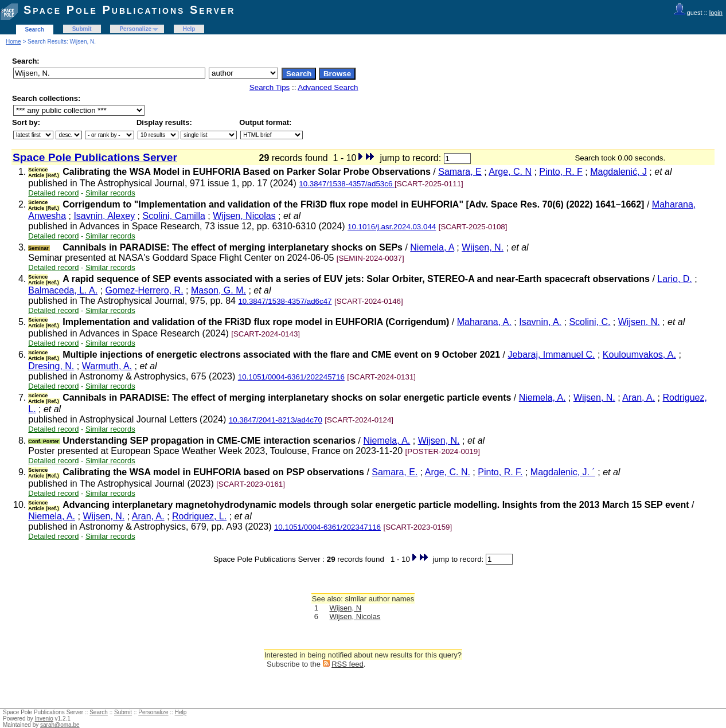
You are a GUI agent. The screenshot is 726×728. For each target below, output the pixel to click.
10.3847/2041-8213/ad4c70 (276, 420)
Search (35, 30)
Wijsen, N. (483, 247)
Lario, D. (674, 279)
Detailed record (53, 193)
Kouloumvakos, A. (639, 355)
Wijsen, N (346, 608)
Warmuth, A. (107, 366)
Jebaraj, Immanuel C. (551, 355)
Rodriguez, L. (199, 516)
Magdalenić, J (618, 172)
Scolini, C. (590, 322)
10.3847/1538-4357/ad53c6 (347, 184)
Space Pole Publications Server (129, 10)
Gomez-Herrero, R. (145, 290)
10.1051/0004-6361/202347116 (327, 527)
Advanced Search (328, 87)
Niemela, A (432, 247)
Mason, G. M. (218, 290)
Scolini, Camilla (174, 216)
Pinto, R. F (561, 172)
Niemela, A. (542, 398)
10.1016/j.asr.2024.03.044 (392, 227)
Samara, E (460, 172)
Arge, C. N (510, 172)
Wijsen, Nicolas (244, 216)
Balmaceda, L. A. (63, 290)
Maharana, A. (484, 322)
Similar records (110, 193)
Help (189, 29)
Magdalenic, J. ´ (563, 472)
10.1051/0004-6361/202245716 (291, 377)
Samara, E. (395, 472)
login (716, 13)
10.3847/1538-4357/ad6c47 (285, 301)
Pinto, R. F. (500, 472)
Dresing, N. (51, 366)
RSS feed (348, 664)
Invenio (44, 719)
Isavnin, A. (540, 322)
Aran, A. (639, 398)
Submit (82, 29)
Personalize (135, 29)
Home (13, 42)
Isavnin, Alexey (104, 216)
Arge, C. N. (448, 472)
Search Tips (270, 87)
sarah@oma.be (60, 725)
